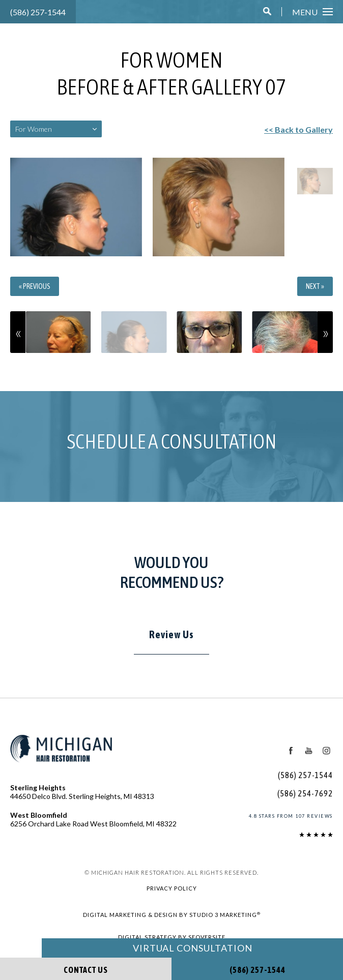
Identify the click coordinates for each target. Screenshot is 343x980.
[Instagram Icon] (326, 751)
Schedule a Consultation (172, 441)
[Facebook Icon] (290, 751)
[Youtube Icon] (308, 751)
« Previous (39, 286)
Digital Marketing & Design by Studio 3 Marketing (171, 914)
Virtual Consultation (192, 948)
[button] (269, 12)
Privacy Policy (172, 888)
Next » (312, 286)
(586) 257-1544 (36, 12)
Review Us (171, 635)
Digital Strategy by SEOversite (171, 937)
